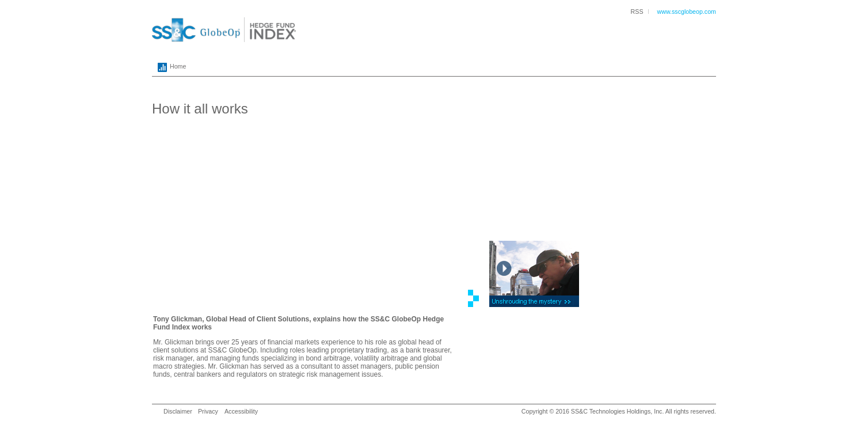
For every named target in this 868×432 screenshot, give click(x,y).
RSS (637, 12)
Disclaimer (178, 411)
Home (169, 67)
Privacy (208, 411)
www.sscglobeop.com (687, 12)
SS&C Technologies (598, 411)
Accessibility (241, 411)
